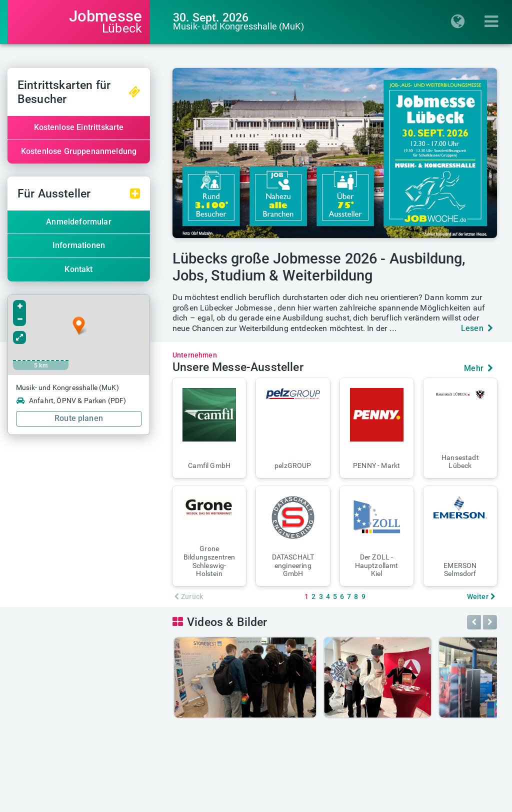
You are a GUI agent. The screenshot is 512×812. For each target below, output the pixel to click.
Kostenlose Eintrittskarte (79, 127)
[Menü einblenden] (494, 22)
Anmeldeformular (78, 222)
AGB (295, 802)
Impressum (207, 802)
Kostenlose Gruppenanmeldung (79, 151)
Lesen (477, 328)
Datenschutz (257, 802)
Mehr (478, 368)
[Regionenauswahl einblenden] (461, 22)
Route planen (79, 418)
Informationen (79, 245)
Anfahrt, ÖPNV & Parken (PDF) (71, 400)
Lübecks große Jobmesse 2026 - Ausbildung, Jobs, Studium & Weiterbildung (319, 267)
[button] (209, 428)
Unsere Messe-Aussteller (238, 367)
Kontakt (78, 269)
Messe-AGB (331, 802)
